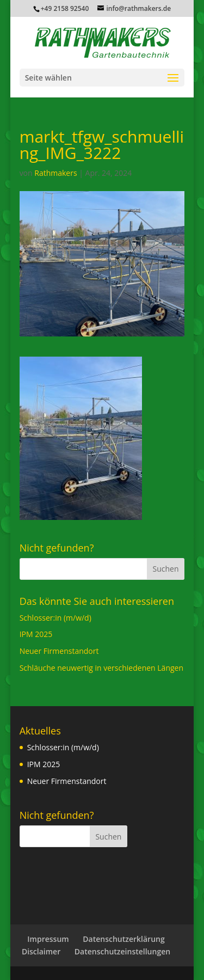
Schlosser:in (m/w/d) (55, 618)
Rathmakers (55, 173)
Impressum (48, 939)
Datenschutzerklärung (123, 939)
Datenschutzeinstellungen (122, 951)
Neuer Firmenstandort (59, 651)
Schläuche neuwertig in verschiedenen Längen (101, 668)
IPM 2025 (36, 634)
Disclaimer (41, 951)
